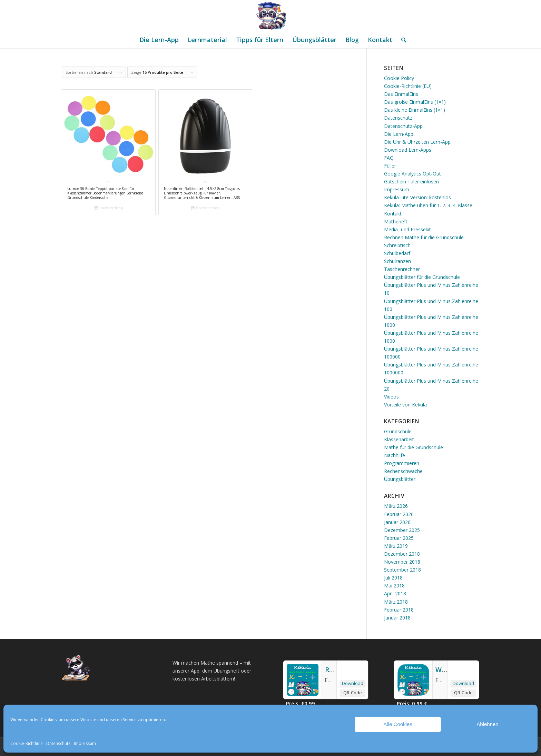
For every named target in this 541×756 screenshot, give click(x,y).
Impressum (85, 743)
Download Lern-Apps (408, 150)
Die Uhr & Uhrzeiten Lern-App (417, 142)
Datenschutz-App (403, 126)
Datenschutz (58, 743)
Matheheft (396, 221)
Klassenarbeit (399, 439)
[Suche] (401, 40)
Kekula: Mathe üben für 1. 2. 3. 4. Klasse (428, 205)
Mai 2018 (394, 586)
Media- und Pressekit (407, 229)
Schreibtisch (397, 245)
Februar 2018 (399, 610)
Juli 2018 (393, 578)
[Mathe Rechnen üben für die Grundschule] (270, 16)
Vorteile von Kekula (405, 405)
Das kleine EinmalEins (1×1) (415, 110)
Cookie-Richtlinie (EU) (408, 86)
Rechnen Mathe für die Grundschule (424, 237)
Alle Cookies (398, 724)
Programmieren (402, 463)
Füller (390, 166)
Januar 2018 (397, 618)
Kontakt (393, 214)
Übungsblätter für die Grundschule (422, 277)
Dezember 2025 (402, 530)
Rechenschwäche (403, 471)
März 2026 (396, 506)
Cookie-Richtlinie (27, 743)
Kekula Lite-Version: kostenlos (417, 197)
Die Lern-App (399, 134)
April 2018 (395, 593)
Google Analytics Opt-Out (412, 174)
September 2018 (402, 570)
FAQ (389, 158)
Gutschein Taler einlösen (411, 182)
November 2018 (402, 562)
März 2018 (396, 602)
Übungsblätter (400, 479)
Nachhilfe (395, 455)
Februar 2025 (399, 538)
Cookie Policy (399, 78)
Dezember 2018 (402, 554)
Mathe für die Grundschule (414, 447)
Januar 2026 (397, 522)
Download (353, 683)
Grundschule (398, 431)
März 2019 (396, 546)
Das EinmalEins (401, 94)
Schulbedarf (397, 253)
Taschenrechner (402, 269)
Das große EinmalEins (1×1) (415, 102)
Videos (391, 397)
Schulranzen (397, 261)
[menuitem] (159, 40)
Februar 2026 (399, 514)
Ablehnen (487, 724)
